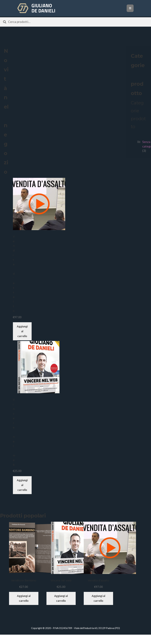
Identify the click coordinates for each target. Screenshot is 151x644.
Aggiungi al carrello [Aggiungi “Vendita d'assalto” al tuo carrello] (22, 331)
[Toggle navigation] (130, 8)
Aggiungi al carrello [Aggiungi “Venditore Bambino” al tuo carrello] (24, 598)
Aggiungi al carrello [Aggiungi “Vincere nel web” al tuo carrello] (22, 485)
